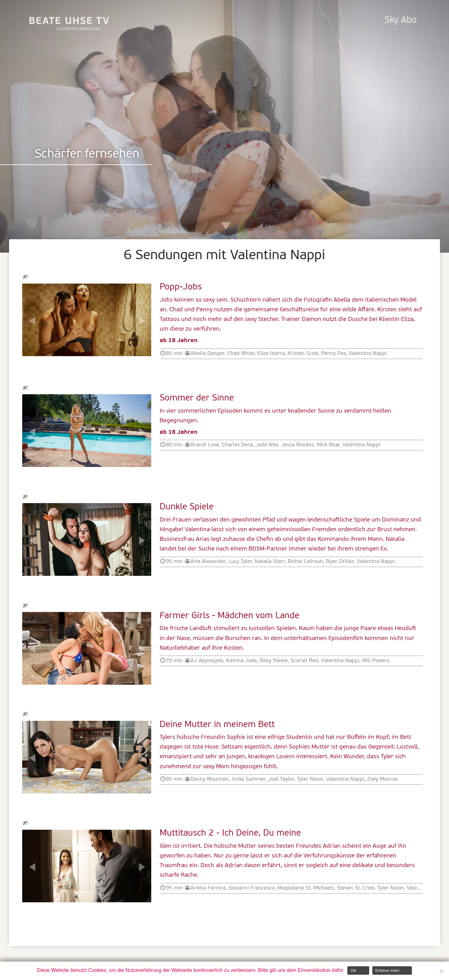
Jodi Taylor (281, 779)
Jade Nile (267, 445)
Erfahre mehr (388, 970)
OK (353, 970)
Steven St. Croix (356, 888)
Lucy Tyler (240, 562)
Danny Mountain (210, 779)
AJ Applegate (207, 661)
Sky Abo (401, 20)
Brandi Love (205, 445)
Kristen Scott (303, 354)
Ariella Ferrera (208, 888)
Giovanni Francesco (252, 888)
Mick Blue (328, 445)
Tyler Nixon (310, 779)
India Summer (249, 779)
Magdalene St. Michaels (306, 888)
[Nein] (441, 971)
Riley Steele (274, 661)
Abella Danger (208, 354)
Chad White (241, 354)
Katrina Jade (241, 661)
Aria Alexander (208, 562)
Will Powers (376, 661)
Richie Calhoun (305, 562)
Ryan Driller (340, 562)
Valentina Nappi (368, 354)
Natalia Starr (270, 562)
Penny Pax (333, 354)
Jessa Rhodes (297, 445)
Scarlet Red (304, 661)
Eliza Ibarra (271, 354)
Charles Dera (237, 445)
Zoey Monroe (382, 779)
